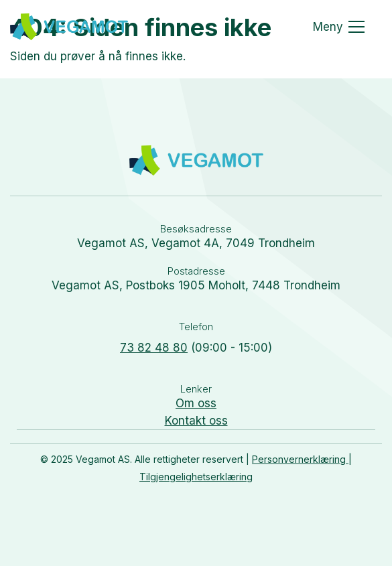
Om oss (196, 403)
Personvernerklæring (300, 459)
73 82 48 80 (154, 348)
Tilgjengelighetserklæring (196, 477)
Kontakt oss (196, 421)
